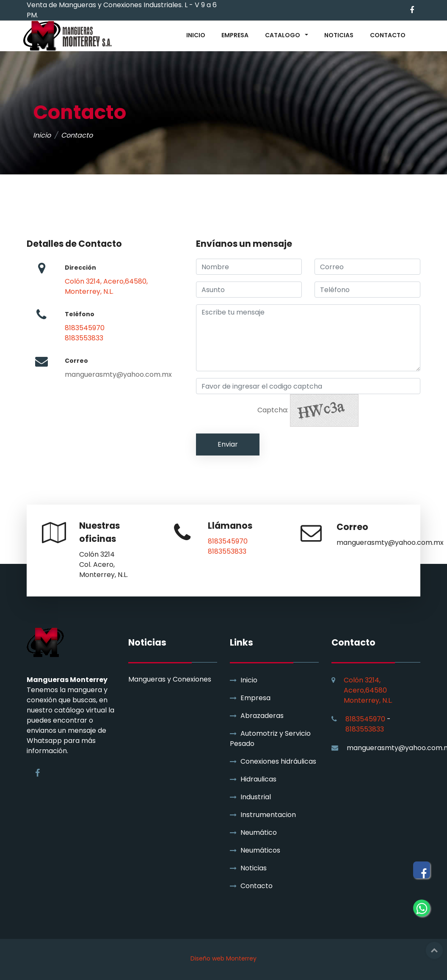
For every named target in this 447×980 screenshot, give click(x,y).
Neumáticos (260, 850)
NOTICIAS (339, 35)
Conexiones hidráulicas (278, 761)
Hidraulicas (258, 779)
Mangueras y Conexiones (170, 679)
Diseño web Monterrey (223, 958)
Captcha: (308, 410)
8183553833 (84, 338)
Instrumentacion (268, 815)
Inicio (42, 135)
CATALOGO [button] (283, 35)
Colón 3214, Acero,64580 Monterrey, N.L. (368, 690)
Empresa (255, 698)
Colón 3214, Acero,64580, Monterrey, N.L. (106, 286)
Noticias (254, 868)
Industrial (256, 797)
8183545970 (85, 328)
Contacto (257, 886)
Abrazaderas (262, 716)
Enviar (228, 444)
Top (434, 950)
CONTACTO (388, 35)
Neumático (259, 832)
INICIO (196, 35)
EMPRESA (235, 35)
